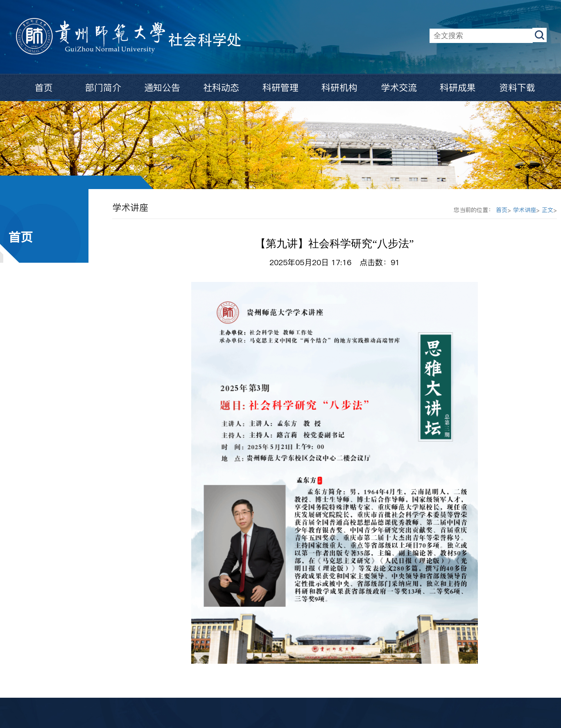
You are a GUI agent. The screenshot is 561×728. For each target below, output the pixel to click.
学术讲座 (525, 210)
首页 (44, 88)
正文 (547, 210)
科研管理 (280, 88)
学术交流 (399, 88)
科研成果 (458, 88)
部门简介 (103, 88)
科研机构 (339, 88)
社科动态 (221, 88)
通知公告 (162, 88)
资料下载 (517, 88)
